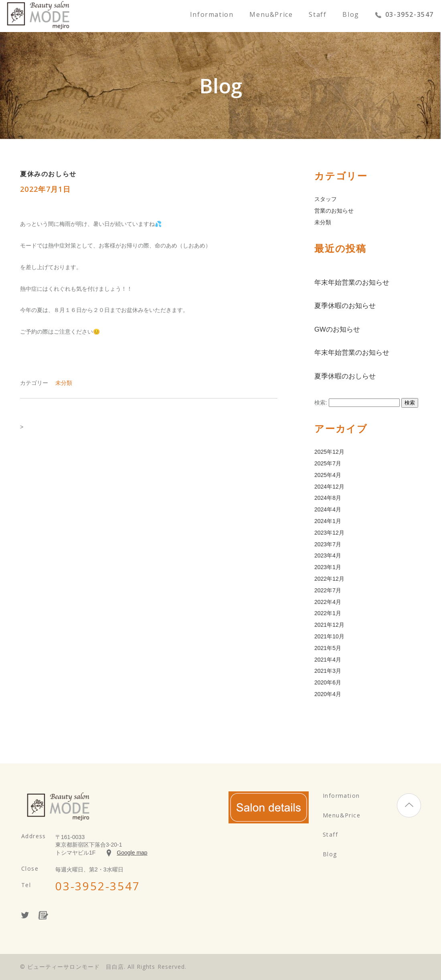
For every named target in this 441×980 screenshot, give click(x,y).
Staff (318, 15)
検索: (321, 402)
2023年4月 (328, 555)
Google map (132, 853)
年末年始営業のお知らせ (352, 283)
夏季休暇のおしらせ (345, 376)
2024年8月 (328, 498)
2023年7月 (328, 544)
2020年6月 (328, 682)
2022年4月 (328, 602)
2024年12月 (329, 487)
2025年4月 (328, 475)
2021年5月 (328, 648)
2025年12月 (329, 452)
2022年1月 (328, 613)
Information (212, 15)
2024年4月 (328, 509)
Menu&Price (271, 15)
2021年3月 (328, 671)
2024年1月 (328, 521)
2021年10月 (329, 636)
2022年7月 (328, 590)
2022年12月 (329, 579)
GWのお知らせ (337, 329)
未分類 (64, 383)
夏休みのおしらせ (48, 174)
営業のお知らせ (334, 211)
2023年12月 (329, 533)
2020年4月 (328, 694)
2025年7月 (328, 463)
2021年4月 (328, 660)
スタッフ (326, 199)
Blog (351, 15)
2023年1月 (328, 567)
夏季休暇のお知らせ (345, 306)
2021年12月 (329, 625)
